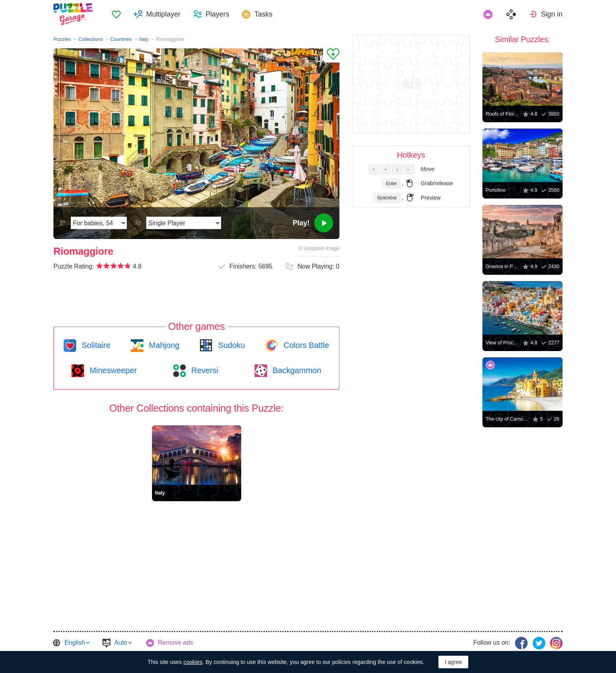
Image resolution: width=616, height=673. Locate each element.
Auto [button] (121, 643)
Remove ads (176, 643)
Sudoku (230, 345)
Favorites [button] (116, 14)
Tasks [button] (263, 14)
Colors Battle (305, 345)
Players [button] (217, 14)
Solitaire (95, 345)
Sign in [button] (552, 14)
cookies (193, 662)
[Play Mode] (184, 223)
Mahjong (163, 345)
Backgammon (296, 370)
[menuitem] (116, 14)
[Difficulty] (99, 223)
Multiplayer (163, 14)
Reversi (203, 370)
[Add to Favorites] (331, 55)
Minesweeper (112, 370)
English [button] (75, 643)
